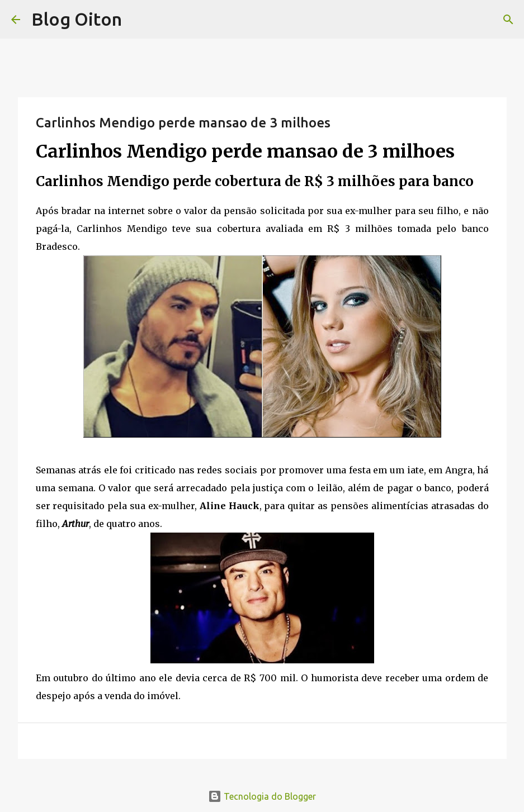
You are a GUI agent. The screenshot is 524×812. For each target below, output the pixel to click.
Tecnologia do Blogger (262, 796)
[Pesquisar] (508, 20)
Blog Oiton (77, 19)
